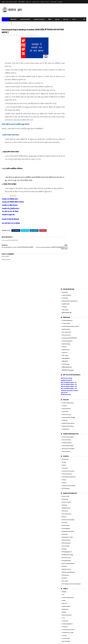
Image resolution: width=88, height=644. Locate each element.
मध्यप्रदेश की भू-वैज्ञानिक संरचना (11, 222)
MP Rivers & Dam (67, 310)
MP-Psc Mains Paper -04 (69, 129)
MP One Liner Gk (66, 75)
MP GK (57, 19)
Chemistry (65, 209)
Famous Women (67, 180)
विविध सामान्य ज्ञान (67, 53)
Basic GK (64, 344)
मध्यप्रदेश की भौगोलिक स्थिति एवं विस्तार (13, 215)
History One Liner (67, 155)
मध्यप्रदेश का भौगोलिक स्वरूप (10, 212)
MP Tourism (65, 321)
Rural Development (67, 81)
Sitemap (60, 2)
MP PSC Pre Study (67, 119)
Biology (64, 203)
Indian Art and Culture (68, 446)
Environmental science (68, 211)
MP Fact (64, 257)
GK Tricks (65, 417)
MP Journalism (66, 286)
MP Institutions (66, 281)
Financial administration (69, 408)
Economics (65, 388)
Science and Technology (69, 226)
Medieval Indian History (68, 164)
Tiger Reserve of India (68, 547)
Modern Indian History (68, 167)
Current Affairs (39, 19)
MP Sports (65, 319)
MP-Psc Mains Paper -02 (69, 125)
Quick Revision (25, 19)
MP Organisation (67, 301)
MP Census (65, 251)
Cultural (64, 146)
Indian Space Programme (69, 217)
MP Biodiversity (66, 248)
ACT (63, 335)
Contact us (36, 2)
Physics (64, 220)
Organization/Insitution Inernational (72, 463)
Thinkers (64, 47)
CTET (74, 19)
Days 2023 (65, 509)
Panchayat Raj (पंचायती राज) (30, 36)
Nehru (64, 541)
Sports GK (65, 93)
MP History (65, 161)
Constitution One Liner (68, 370)
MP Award (65, 246)
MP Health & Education (68, 272)
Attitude (64, 495)
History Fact (65, 152)
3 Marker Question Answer (70, 131)
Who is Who (65, 50)
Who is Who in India (12, 2)
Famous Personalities (68, 177)
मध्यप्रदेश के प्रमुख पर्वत (8, 228)
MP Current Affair (67, 73)
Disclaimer (54, 2)
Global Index (65, 428)
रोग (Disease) (66, 105)
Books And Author (67, 355)
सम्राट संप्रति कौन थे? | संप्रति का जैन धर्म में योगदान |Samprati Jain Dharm (44, 575)
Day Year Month (66, 382)
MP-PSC (66, 19)
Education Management (69, 391)
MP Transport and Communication (71, 324)
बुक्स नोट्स (6, 24)
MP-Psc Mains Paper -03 (69, 127)
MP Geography (66, 269)
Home (3, 2)
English (64, 396)
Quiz (63, 472)
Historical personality (68, 186)
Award (64, 341)
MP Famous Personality (68, 189)
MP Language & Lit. (67, 292)
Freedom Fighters (67, 183)
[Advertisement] (55, 10)
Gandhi (64, 420)
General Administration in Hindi (70, 67)
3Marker (64, 332)
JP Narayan (65, 535)
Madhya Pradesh (66, 121)
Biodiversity (65, 200)
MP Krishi (64, 289)
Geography (65, 426)
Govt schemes (66, 431)
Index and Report (67, 36)
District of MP (66, 237)
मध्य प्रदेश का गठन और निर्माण (10, 225)
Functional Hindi (66, 414)
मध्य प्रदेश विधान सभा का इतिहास (11, 236)
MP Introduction (66, 283)
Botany (64, 206)
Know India (65, 39)
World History (66, 170)
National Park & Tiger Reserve (70, 41)
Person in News (66, 192)
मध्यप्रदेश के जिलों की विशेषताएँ (10, 232)
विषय (50, 19)
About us (28, 2)
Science (64, 87)
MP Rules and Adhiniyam (69, 313)
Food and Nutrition (67, 214)
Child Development (67, 61)
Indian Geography (67, 452)
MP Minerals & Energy (68, 295)
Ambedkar (65, 492)
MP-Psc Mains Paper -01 (69, 123)
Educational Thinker (67, 393)
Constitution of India (68, 373)
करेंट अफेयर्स (22, 2)
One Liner (65, 458)
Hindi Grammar (66, 70)
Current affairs (66, 64)
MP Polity (20, 36)
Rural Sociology (66, 84)
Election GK (65, 515)
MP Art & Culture (67, 243)
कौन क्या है (13, 19)
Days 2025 (65, 33)
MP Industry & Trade (67, 278)
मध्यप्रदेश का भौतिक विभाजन (10, 218)
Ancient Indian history (68, 143)
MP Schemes (66, 316)
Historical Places (67, 149)
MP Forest (65, 263)
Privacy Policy (45, 2)
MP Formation (66, 266)
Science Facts (66, 90)
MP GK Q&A (65, 240)
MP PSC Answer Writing (68, 304)
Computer (65, 367)
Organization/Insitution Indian (70, 461)
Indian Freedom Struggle (69, 158)
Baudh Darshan (66, 347)
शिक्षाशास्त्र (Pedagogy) (68, 111)
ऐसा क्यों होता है (66, 99)
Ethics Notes (66, 518)
